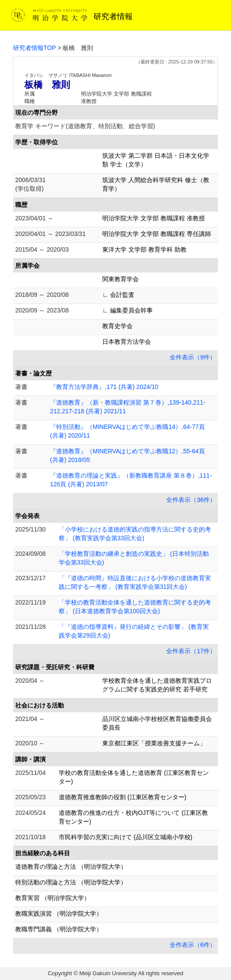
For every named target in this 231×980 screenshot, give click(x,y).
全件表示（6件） (193, 945)
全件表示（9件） (193, 357)
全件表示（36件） (191, 500)
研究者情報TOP (35, 48)
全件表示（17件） (191, 651)
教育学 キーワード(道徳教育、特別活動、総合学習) (85, 126)
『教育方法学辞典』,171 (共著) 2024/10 (104, 387)
